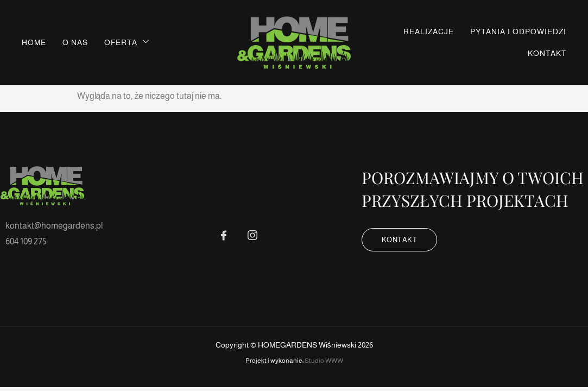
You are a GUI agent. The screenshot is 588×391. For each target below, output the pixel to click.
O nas (75, 42)
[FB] (224, 236)
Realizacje (429, 31)
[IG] (252, 236)
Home (34, 42)
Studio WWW (324, 361)
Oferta (127, 42)
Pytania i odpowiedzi (518, 31)
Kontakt (547, 53)
